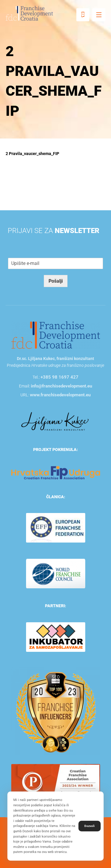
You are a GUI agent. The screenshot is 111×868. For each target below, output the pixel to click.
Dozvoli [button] (90, 826)
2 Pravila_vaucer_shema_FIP (32, 154)
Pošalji (56, 281)
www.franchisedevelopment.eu (60, 395)
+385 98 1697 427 (59, 377)
